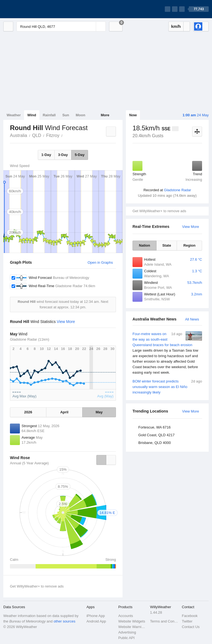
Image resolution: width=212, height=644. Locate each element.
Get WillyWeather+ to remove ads (159, 211)
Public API (126, 638)
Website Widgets (132, 621)
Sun (66, 115)
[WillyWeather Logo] (29, 9)
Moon (80, 115)
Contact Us (191, 627)
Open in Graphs (100, 262)
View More (191, 227)
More (105, 115)
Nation (144, 245)
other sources (64, 621)
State (167, 245)
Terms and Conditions (164, 621)
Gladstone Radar (177, 190)
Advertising (127, 632)
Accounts (125, 616)
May (99, 412)
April (64, 412)
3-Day (63, 155)
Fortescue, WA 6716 (154, 427)
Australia (18, 135)
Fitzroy (53, 135)
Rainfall (49, 115)
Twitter (187, 621)
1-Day (46, 155)
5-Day (80, 155)
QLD (37, 135)
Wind (32, 115)
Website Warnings (132, 627)
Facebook (190, 616)
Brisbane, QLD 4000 (155, 443)
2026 (28, 412)
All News (192, 319)
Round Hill (65, 135)
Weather (14, 115)
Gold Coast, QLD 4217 (157, 435)
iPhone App (96, 616)
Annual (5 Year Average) (29, 463)
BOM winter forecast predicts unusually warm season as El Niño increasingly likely (167, 386)
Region (189, 245)
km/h (176, 26)
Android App (96, 621)
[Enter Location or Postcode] (61, 26)
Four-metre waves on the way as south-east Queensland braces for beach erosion (167, 353)
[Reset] (91, 26)
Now (133, 115)
